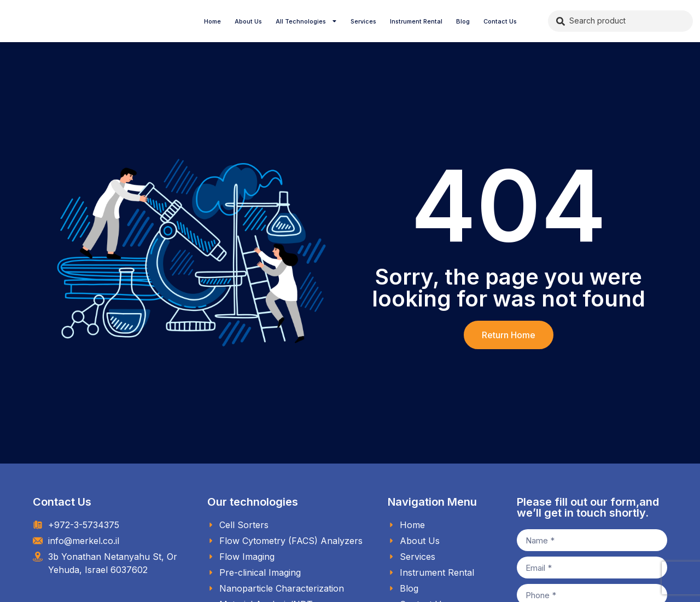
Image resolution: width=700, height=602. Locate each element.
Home (212, 21)
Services (363, 21)
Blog (463, 21)
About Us (248, 21)
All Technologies (307, 21)
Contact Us (500, 21)
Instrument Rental (416, 21)
